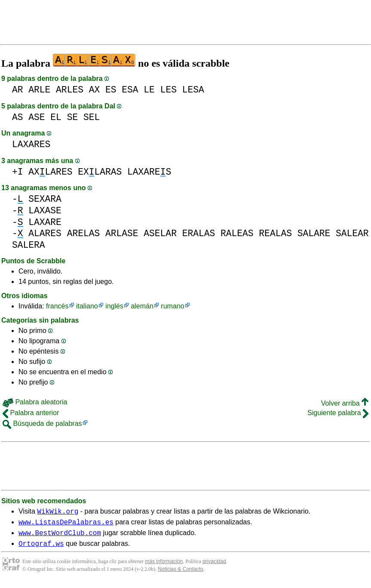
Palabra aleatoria (35, 402)
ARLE (39, 90)
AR (18, 90)
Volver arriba (345, 403)
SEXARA (45, 199)
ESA (130, 90)
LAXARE (45, 222)
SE (73, 117)
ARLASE (122, 233)
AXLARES (50, 172)
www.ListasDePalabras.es (66, 524)
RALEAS (237, 233)
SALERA (29, 245)
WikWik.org (58, 512)
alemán (142, 306)
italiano (87, 306)
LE (149, 90)
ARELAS (84, 233)
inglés (114, 306)
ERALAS (199, 233)
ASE (37, 117)
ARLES (70, 90)
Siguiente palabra (338, 413)
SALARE (314, 233)
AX (95, 90)
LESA (193, 90)
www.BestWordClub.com (60, 536)
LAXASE (45, 211)
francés (57, 306)
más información (164, 566)
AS (18, 117)
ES (111, 90)
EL (56, 117)
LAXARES (31, 144)
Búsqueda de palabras (42, 423)
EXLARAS (100, 172)
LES (169, 90)
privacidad (214, 566)
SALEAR (352, 233)
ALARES (45, 233)
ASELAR (160, 233)
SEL (92, 117)
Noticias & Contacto (180, 574)
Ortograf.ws (41, 548)
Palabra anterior (31, 413)
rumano (172, 306)
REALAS (275, 233)
